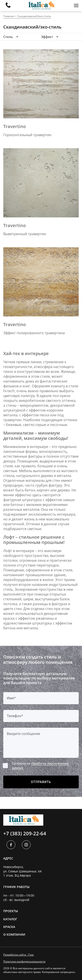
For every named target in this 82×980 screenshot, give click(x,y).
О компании (14, 934)
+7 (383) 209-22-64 (25, 833)
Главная (9, 16)
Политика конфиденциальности (24, 962)
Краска (9, 927)
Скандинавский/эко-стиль (34, 16)
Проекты (11, 911)
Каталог (10, 919)
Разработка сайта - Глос (19, 955)
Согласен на (40, 766)
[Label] (41, 743)
